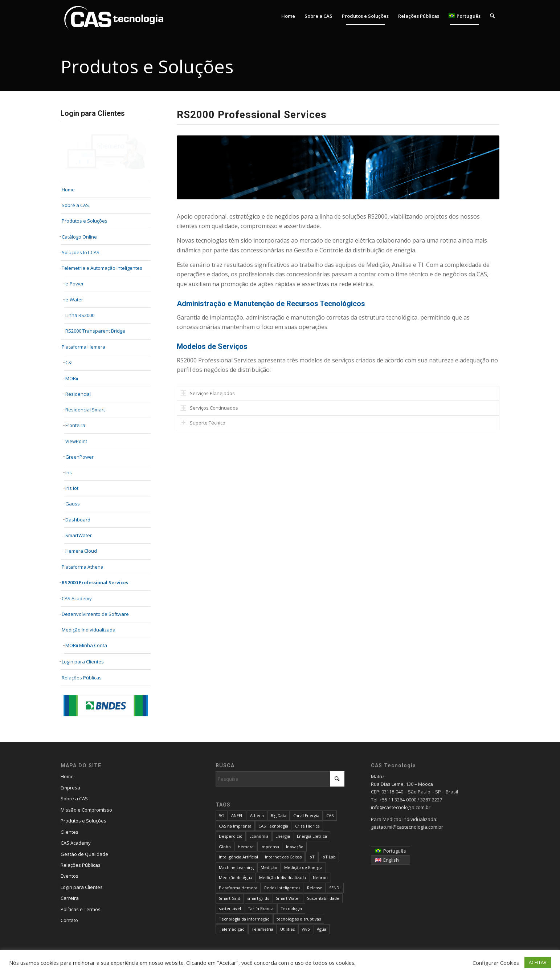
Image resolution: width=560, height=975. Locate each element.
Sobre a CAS (74, 799)
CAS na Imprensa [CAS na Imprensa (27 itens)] (235, 826)
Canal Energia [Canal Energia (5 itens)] (306, 815)
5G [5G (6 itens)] (222, 815)
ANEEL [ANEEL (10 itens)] (237, 815)
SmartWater (79, 535)
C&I (69, 362)
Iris (69, 472)
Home (67, 776)
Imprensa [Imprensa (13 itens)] (270, 847)
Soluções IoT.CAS (81, 252)
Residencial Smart (85, 410)
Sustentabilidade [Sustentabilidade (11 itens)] (323, 898)
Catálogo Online (79, 237)
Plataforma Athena (83, 567)
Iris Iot (72, 488)
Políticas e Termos (81, 909)
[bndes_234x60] (106, 706)
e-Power (75, 284)
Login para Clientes (83, 662)
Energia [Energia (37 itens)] (283, 836)
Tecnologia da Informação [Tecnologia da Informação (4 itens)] (244, 919)
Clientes (70, 832)
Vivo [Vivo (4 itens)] (306, 929)
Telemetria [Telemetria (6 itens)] (262, 929)
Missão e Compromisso (86, 810)
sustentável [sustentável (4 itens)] (230, 908)
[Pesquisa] (492, 16)
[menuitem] (288, 16)
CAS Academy (77, 598)
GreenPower (79, 457)
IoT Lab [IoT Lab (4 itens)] (329, 857)
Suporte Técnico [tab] (203, 423)
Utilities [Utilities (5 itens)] (287, 929)
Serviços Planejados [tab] (208, 393)
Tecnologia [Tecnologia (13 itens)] (291, 908)
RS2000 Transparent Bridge (95, 331)
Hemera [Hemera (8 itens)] (246, 847)
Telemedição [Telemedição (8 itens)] (232, 929)
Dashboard (78, 520)
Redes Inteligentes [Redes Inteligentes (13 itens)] (282, 888)
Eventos (70, 876)
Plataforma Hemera (83, 347)
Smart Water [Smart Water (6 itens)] (288, 898)
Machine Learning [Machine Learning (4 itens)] (236, 867)
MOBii (72, 378)
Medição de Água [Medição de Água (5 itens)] (236, 877)
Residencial (78, 394)
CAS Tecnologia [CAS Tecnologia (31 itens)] (273, 826)
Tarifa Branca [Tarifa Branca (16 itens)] (261, 908)
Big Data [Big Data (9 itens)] (279, 815)
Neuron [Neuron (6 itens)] (320, 877)
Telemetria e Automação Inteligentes (102, 268)
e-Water (74, 300)
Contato (69, 920)
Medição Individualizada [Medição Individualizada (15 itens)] (283, 877)
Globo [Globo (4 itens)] (225, 847)
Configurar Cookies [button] (496, 963)
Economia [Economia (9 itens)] (259, 836)
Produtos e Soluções (85, 221)
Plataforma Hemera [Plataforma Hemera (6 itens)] (238, 888)
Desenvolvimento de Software (95, 614)
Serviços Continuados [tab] (209, 408)
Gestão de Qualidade (84, 854)
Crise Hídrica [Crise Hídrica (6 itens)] (307, 826)
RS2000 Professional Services (95, 582)
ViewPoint (76, 441)
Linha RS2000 (80, 315)
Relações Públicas (82, 678)
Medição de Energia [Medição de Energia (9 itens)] (303, 867)
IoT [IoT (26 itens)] (312, 857)
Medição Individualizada (89, 630)
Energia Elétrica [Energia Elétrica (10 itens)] (312, 836)
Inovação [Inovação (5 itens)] (295, 847)
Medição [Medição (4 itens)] (269, 867)
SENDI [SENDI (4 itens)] (335, 888)
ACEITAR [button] (538, 962)
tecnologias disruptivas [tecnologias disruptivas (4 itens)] (299, 919)
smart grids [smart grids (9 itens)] (258, 898)
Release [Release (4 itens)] (315, 888)
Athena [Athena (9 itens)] (257, 815)
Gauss (73, 504)
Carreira (70, 898)
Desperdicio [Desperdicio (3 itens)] (231, 836)
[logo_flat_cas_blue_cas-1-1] (114, 16)
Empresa (70, 788)
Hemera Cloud (81, 551)
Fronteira (75, 425)
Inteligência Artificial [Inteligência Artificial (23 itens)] (238, 857)
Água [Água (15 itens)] (322, 929)
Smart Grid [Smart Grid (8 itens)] (230, 898)
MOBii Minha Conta (86, 645)
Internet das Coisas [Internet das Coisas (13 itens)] (283, 857)
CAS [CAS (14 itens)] (330, 815)
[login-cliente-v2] (106, 153)
